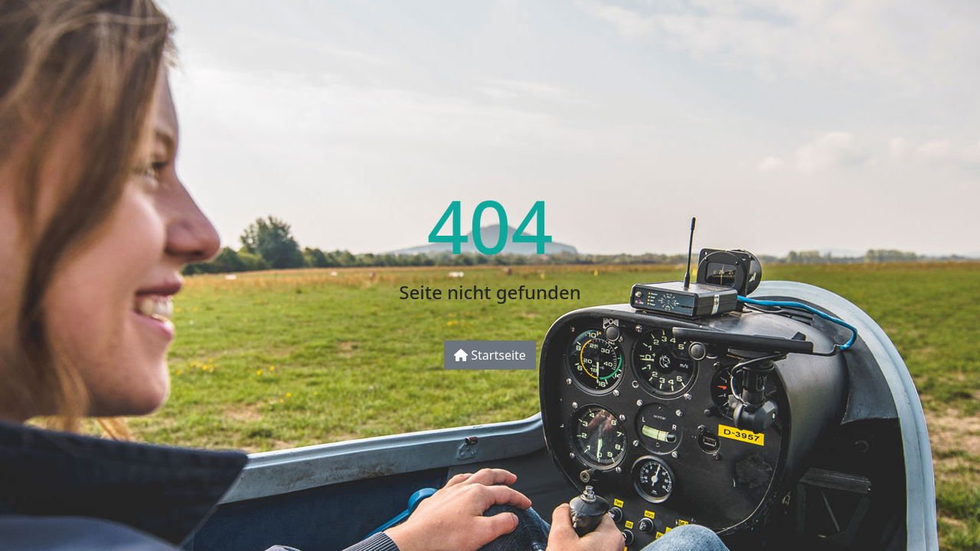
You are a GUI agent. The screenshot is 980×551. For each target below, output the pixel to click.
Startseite (490, 355)
